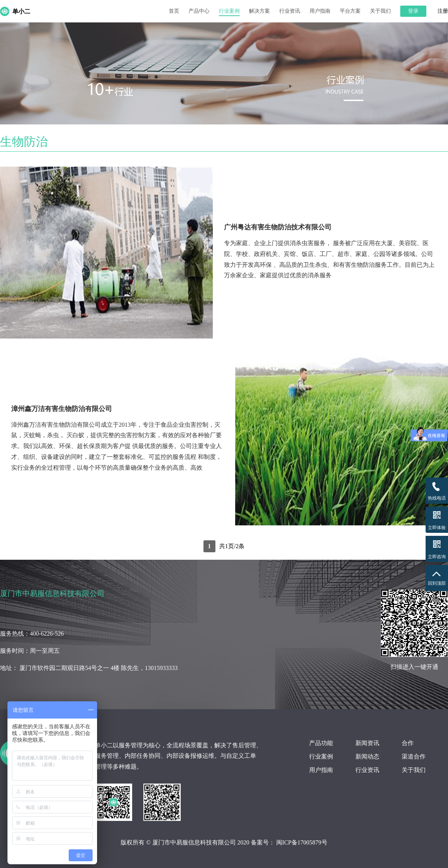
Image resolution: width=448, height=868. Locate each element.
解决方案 (259, 11)
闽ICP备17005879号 (302, 842)
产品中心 (199, 11)
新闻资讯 (367, 743)
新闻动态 (367, 756)
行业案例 (229, 11)
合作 (408, 743)
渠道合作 (414, 756)
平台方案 (350, 11)
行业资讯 (290, 11)
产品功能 (321, 743)
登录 (413, 11)
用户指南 (320, 11)
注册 (443, 11)
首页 (174, 11)
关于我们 (380, 11)
